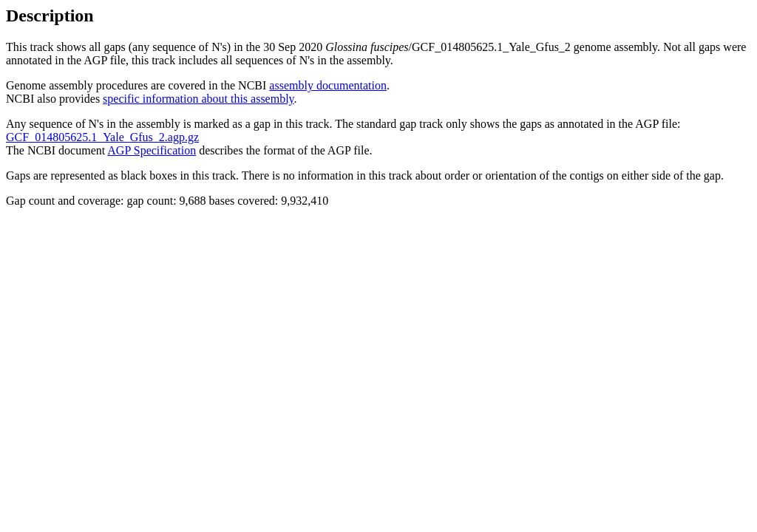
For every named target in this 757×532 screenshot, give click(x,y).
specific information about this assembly (198, 99)
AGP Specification (152, 150)
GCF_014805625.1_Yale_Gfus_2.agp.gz (102, 137)
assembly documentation (328, 85)
